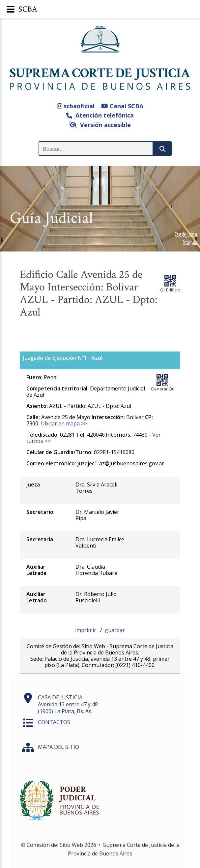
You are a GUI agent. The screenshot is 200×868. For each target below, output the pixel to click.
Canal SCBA (122, 106)
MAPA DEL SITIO (58, 747)
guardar (115, 630)
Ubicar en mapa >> (64, 423)
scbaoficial (76, 106)
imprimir (86, 630)
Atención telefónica (100, 115)
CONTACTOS (54, 722)
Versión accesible (100, 125)
